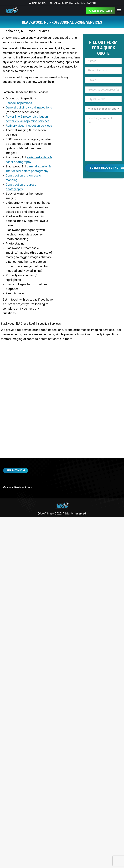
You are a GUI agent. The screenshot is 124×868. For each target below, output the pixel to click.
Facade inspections (19, 103)
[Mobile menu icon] (119, 11)
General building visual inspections (29, 107)
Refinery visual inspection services (29, 126)
